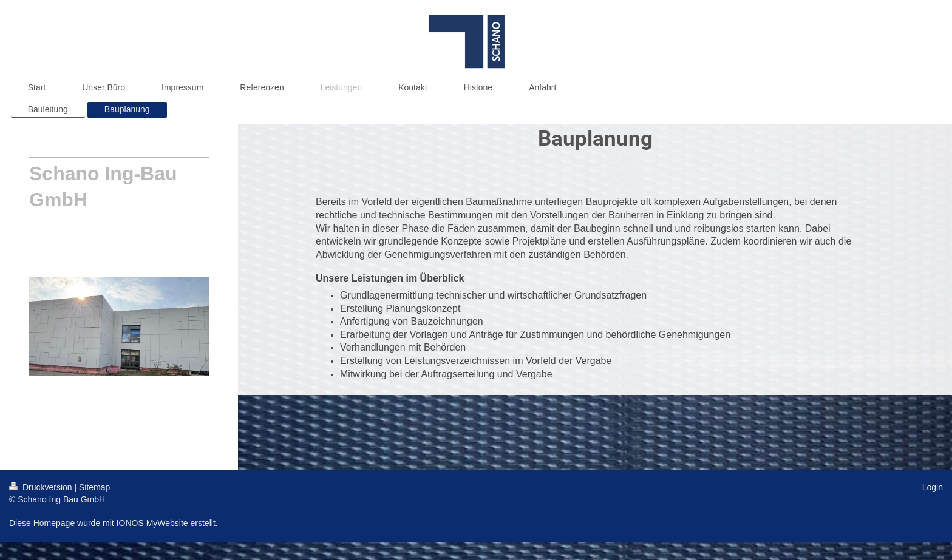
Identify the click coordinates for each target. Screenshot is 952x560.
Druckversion (42, 487)
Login (933, 487)
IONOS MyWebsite (152, 523)
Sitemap (94, 487)
